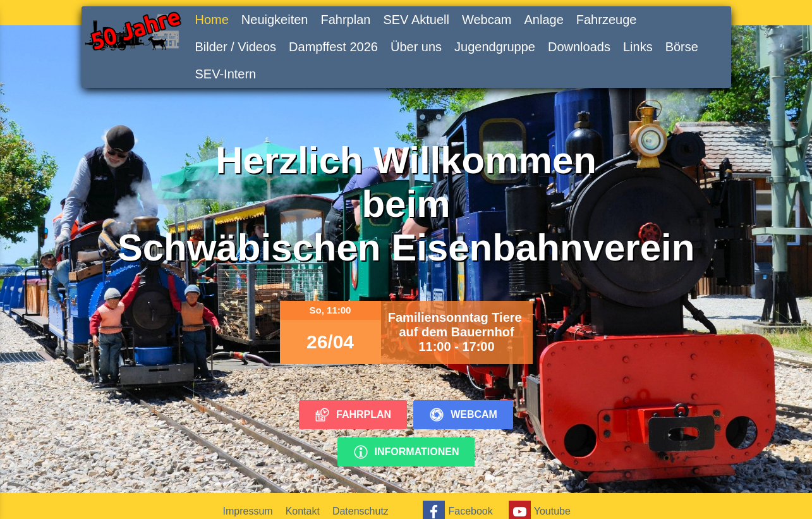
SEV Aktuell (416, 20)
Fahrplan (345, 20)
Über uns (416, 47)
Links (638, 47)
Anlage (543, 20)
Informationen (406, 452)
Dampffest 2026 (333, 47)
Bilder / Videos (236, 47)
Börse (682, 47)
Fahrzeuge (607, 20)
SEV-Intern (226, 74)
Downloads (579, 47)
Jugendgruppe (495, 47)
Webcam (487, 20)
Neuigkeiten (275, 20)
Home (212, 20)
